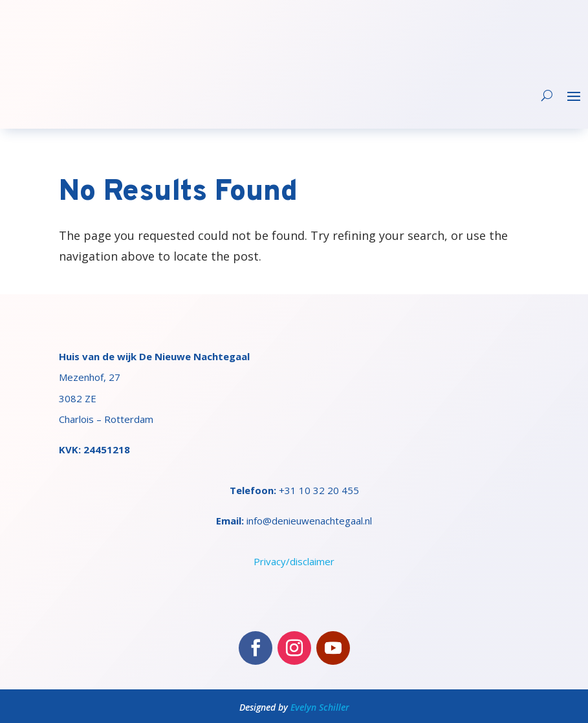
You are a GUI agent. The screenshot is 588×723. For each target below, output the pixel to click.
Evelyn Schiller (320, 707)
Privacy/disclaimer (294, 561)
